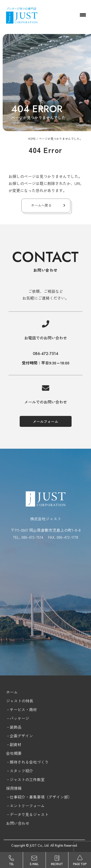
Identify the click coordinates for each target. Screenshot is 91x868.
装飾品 (16, 727)
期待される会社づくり (29, 762)
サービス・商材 (23, 709)
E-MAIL (34, 864)
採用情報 (14, 788)
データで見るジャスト (29, 814)
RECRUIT (57, 864)
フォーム (37, 806)
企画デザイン (21, 736)
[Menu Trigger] (83, 15)
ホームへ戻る (41, 205)
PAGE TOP (80, 864)
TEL (11, 864)
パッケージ (19, 718)
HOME (32, 139)
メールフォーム (45, 421)
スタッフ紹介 (21, 771)
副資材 (16, 744)
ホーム (12, 692)
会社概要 (14, 753)
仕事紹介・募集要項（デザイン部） (41, 797)
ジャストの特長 (20, 701)
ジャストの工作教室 (27, 779)
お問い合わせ (18, 823)
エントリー (19, 806)
